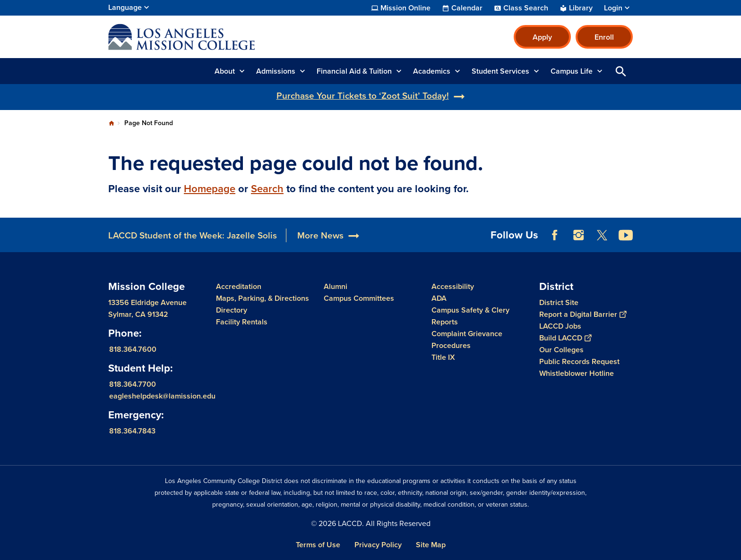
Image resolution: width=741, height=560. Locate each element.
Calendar (467, 8)
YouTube (626, 235)
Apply (542, 37)
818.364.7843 (132, 431)
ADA (439, 298)
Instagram (578, 235)
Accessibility (453, 286)
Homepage (210, 189)
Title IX (443, 357)
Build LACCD (565, 338)
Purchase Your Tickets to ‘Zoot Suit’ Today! (363, 96)
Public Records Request (579, 361)
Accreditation (239, 286)
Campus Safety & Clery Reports (470, 316)
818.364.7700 (133, 384)
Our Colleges (561, 350)
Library (581, 8)
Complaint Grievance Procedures (467, 339)
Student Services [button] (500, 71)
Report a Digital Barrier (583, 314)
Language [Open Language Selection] (125, 7)
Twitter (602, 235)
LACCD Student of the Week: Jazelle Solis (193, 235)
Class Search (526, 8)
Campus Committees (359, 298)
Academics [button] (432, 71)
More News (320, 235)
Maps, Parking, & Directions (263, 298)
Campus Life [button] (572, 71)
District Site (559, 302)
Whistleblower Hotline (577, 373)
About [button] (225, 71)
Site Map (431, 545)
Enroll (604, 37)
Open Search (621, 71)
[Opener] (732, 232)
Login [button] (613, 8)
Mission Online (405, 8)
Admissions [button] (276, 71)
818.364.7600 (133, 349)
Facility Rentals (242, 322)
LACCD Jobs (560, 326)
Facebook (555, 235)
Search (267, 189)
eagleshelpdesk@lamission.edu (162, 396)
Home (112, 123)
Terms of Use (318, 545)
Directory (232, 310)
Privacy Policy (378, 545)
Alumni (336, 286)
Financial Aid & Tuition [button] (354, 71)
